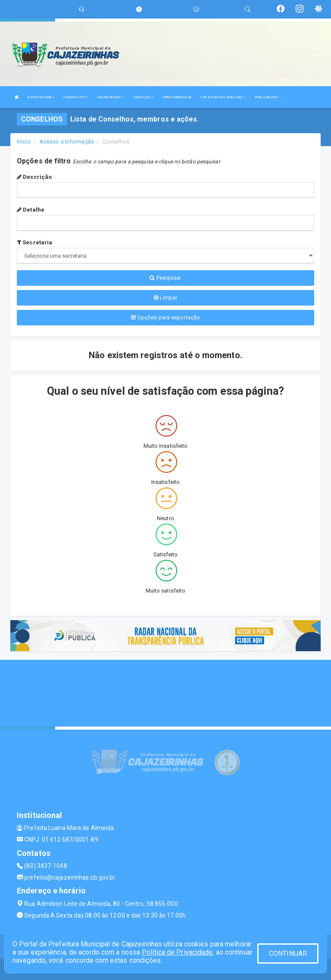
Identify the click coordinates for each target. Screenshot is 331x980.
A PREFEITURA (41, 97)
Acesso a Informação (67, 142)
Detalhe (31, 210)
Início (24, 142)
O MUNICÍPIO (76, 97)
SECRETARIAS (111, 97)
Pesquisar (165, 278)
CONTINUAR (288, 953)
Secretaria (34, 242)
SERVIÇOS (143, 97)
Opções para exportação (165, 317)
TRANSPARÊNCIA (177, 97)
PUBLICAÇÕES (268, 97)
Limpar (166, 298)
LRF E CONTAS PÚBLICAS (223, 97)
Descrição (34, 177)
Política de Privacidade (177, 952)
